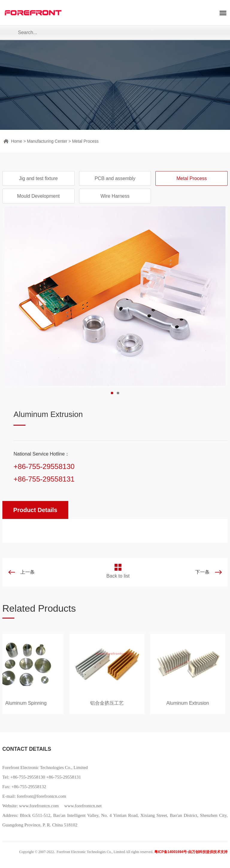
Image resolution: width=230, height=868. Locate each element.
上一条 (28, 572)
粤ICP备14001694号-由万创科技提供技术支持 (191, 852)
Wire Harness (115, 196)
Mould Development (38, 196)
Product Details (35, 510)
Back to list (118, 576)
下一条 (202, 572)
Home (17, 141)
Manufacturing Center (47, 141)
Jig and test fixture (38, 178)
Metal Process (86, 141)
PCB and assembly (115, 178)
